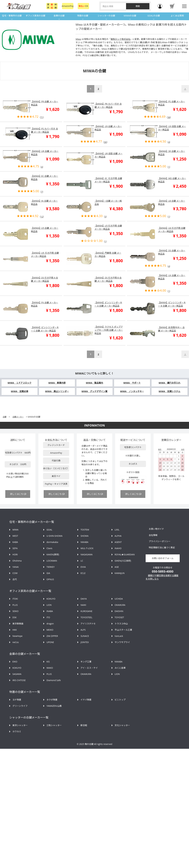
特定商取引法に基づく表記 (162, 547)
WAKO (50, 668)
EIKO (15, 662)
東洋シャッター (20, 725)
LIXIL (117, 530)
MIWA (15, 530)
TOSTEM (85, 530)
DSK (14, 617)
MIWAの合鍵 (130, 16)
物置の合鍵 (83, 16)
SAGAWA (17, 674)
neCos (16, 642)
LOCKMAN (52, 561)
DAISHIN (119, 611)
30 (105, 142)
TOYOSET (119, 617)
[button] (185, 89)
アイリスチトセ (88, 624)
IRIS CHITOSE (19, 680)
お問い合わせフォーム (163, 558)
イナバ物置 (86, 700)
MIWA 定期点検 (20, 391)
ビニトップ (120, 700)
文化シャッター (122, 725)
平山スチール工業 (123, 630)
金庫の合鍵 (59, 16)
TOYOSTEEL (86, 617)
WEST (15, 536)
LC (82, 561)
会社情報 (153, 535)
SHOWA (84, 536)
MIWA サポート (132, 383)
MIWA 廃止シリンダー (57, 391)
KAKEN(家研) (53, 554)
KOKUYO (51, 599)
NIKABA (84, 542)
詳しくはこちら (18, 494)
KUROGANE (86, 611)
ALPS (83, 630)
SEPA (15, 548)
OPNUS (50, 579)
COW (15, 573)
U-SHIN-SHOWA (54, 536)
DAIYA (84, 599)
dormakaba (52, 542)
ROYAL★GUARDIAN (125, 554)
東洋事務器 (18, 624)
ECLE (83, 573)
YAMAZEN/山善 (54, 706)
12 (42, 217)
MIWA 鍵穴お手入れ (169, 383)
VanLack (119, 636)
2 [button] (98, 89)
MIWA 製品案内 (94, 383)
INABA (50, 611)
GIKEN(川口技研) (123, 561)
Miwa (78, 39)
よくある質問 (177, 16)
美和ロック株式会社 (120, 39)
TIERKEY (51, 567)
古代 (15, 579)
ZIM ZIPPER (52, 636)
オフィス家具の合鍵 (35, 16)
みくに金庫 (120, 668)
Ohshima (17, 561)
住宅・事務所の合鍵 (12, 16)
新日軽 (84, 725)
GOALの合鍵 (153, 16)
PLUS (15, 605)
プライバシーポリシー (160, 541)
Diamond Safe (54, 680)
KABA (15, 542)
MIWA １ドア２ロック (20, 383)
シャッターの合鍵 (106, 16)
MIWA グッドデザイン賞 (94, 391)
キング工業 (86, 662)
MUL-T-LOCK (87, 548)
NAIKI (83, 605)
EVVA (83, 567)
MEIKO (50, 630)
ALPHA (118, 536)
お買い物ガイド (156, 529)
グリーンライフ (20, 706)
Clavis (49, 548)
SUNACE (85, 636)
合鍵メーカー (18, 417)
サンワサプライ (122, 642)
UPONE (50, 642)
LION (49, 605)
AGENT (118, 542)
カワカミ (17, 731)
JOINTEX (85, 642)
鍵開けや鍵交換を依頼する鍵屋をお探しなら (162, 577)
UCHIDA (119, 599)
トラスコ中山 (121, 624)
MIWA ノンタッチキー (132, 391)
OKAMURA (120, 605)
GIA (48, 573)
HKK (15, 630)
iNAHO (118, 548)
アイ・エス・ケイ (89, 668)
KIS (48, 662)
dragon (50, 624)
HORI (15, 554)
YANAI (16, 567)
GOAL (49, 530)
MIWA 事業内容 (57, 383)
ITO (48, 617)
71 (42, 117)
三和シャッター (54, 725)
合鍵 (5, 417)
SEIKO (15, 611)
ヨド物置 (17, 700)
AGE (117, 567)
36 (169, 117)
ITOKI (15, 599)
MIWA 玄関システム (169, 391)
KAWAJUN (120, 573)
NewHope (17, 636)
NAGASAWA (86, 554)
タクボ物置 (52, 700)
